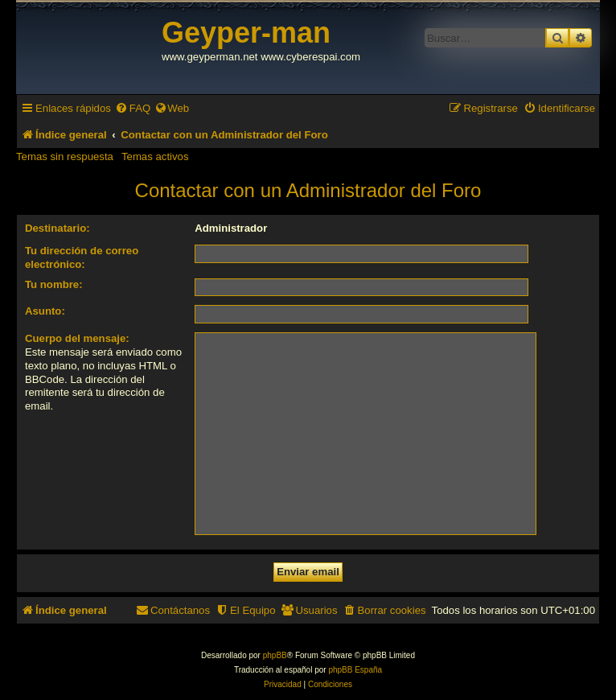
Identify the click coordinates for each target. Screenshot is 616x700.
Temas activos (155, 156)
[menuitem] (133, 108)
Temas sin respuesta (65, 156)
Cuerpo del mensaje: (77, 338)
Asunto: (45, 311)
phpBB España (355, 670)
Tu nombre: (54, 284)
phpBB (275, 655)
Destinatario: (57, 228)
